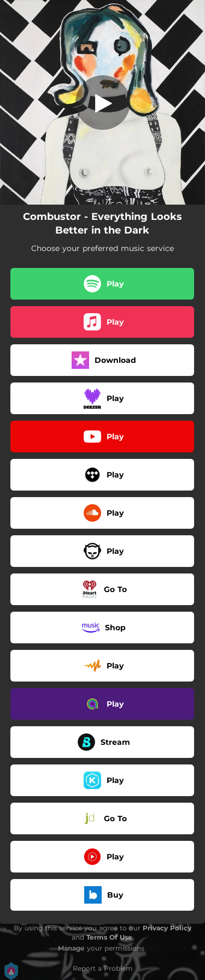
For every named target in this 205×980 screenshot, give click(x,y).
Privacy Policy (167, 928)
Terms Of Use (109, 937)
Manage (71, 948)
